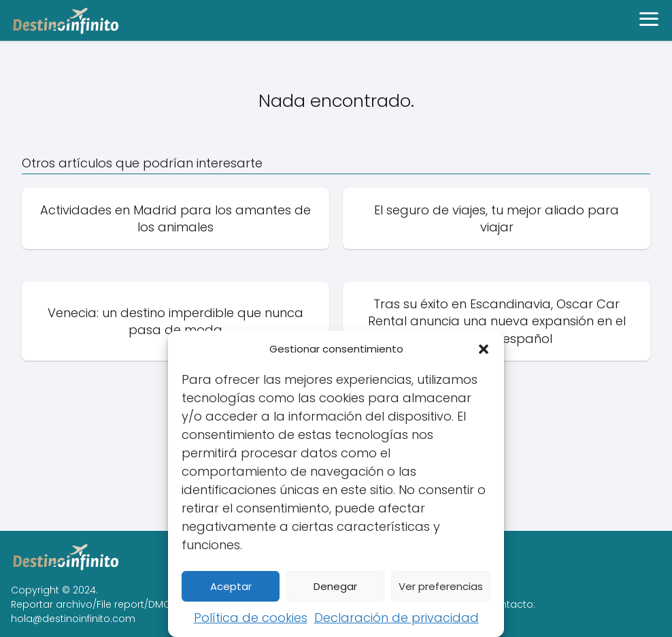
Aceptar (231, 586)
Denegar (335, 586)
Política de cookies (251, 618)
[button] (484, 349)
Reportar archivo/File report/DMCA (94, 604)
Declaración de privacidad (397, 618)
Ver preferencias (441, 586)
